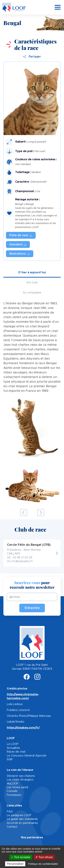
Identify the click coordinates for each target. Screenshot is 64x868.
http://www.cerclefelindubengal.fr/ (32, 553)
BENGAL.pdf (18, 244)
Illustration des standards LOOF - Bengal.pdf (20, 254)
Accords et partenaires (22, 823)
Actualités (13, 748)
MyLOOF (13, 784)
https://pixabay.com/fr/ (23, 728)
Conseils (12, 791)
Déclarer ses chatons (21, 776)
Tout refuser (44, 857)
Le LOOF (13, 744)
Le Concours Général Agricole (27, 756)
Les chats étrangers (20, 780)
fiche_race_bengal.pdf (21, 235)
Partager (32, 57)
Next (41, 513)
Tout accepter (21, 857)
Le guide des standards (22, 819)
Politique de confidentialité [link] (43, 864)
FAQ (10, 812)
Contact (12, 827)
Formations (14, 795)
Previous (24, 513)
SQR (10, 759)
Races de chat (16, 752)
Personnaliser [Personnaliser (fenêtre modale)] (15, 864)
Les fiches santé (18, 787)
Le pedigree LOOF (19, 815)
